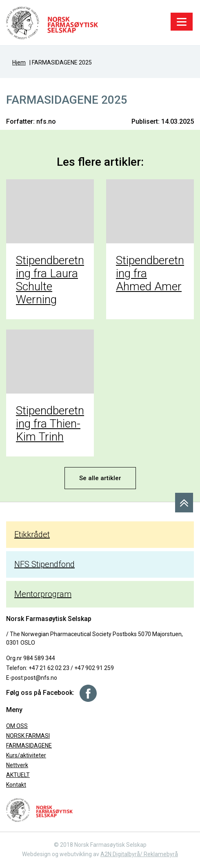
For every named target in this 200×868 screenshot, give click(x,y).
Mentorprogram (43, 594)
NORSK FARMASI (28, 736)
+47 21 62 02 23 (49, 668)
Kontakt (16, 785)
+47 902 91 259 (94, 668)
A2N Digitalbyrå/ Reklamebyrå (139, 854)
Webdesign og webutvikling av (61, 854)
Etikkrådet (32, 534)
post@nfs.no (41, 678)
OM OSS (17, 726)
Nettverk (17, 765)
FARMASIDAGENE (29, 746)
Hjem (19, 62)
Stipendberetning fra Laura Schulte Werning (50, 280)
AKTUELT (18, 775)
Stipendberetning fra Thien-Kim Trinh (50, 424)
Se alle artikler (100, 478)
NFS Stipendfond (44, 564)
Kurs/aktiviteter (26, 755)
